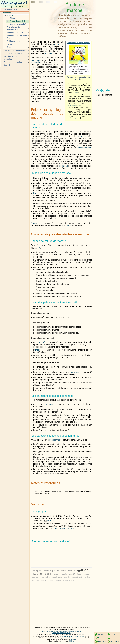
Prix (8, 38)
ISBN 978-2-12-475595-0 (65, 528)
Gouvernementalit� (18, 24)
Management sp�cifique (17, 35)
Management (9, 13)
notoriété (41, 342)
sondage (38, 62)
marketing (59, 44)
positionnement (85, 148)
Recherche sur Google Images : (78, 43)
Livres (9, 44)
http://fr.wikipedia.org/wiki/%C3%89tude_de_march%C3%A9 (61, 631)
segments (64, 166)
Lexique (10, 15)
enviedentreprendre (74, 118)
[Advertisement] (44, 9)
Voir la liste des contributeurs (61, 633)
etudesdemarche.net (83, 65)
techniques (36, 60)
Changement (15, 18)
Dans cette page (10, 9)
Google (73, 639)
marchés (82, 136)
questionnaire (55, 440)
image (38, 350)
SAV (69, 225)
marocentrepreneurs (74, 105)
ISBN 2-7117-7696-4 (55, 521)
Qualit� (7, 65)
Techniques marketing (13, 62)
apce (76, 93)
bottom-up (36, 223)
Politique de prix (13, 41)
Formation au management (15, 50)
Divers (9, 47)
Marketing (8, 59)
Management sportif (15, 32)
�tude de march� (17, 21)
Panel (36, 193)
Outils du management (13, 53)
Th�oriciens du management (13, 28)
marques (75, 372)
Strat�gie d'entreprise (13, 56)
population (49, 53)
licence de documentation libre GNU (73, 636)
